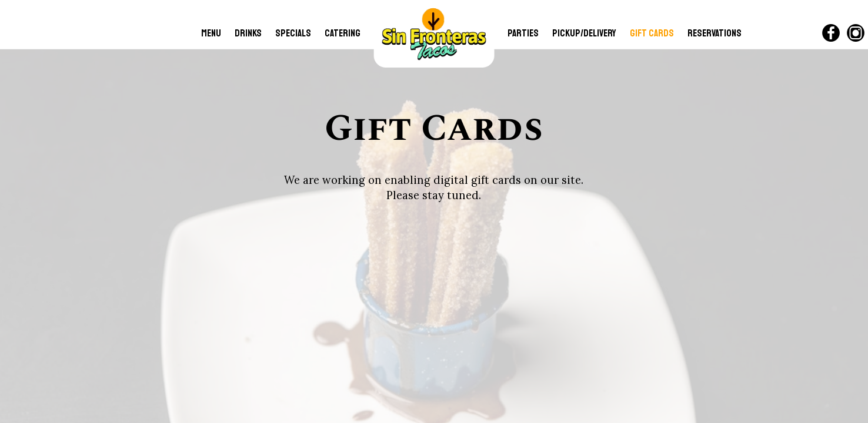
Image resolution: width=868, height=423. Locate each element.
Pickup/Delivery (585, 33)
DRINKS (249, 33)
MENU (212, 33)
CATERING (343, 33)
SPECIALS (294, 33)
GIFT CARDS (653, 33)
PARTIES (524, 33)
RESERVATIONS (715, 33)
